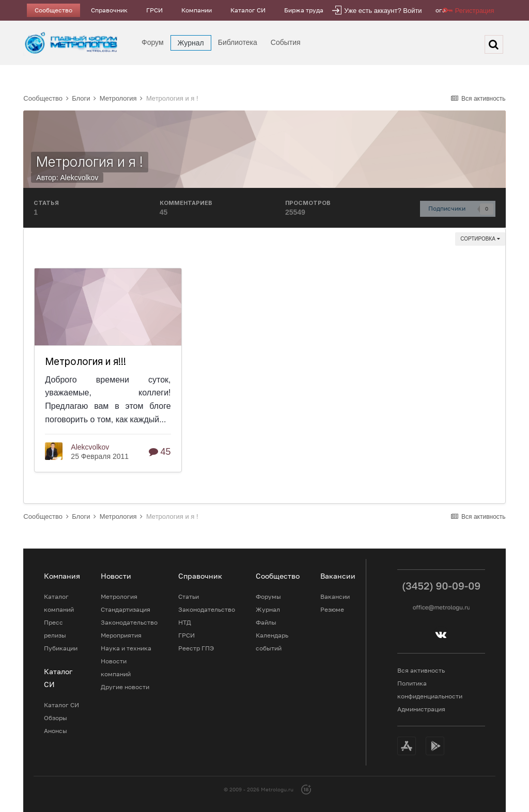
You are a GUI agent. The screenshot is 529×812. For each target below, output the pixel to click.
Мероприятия (121, 635)
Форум (153, 42)
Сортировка (480, 239)
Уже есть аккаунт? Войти (383, 11)
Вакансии (335, 596)
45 (160, 452)
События (286, 42)
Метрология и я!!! (85, 362)
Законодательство (129, 622)
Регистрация (475, 11)
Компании (197, 10)
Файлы (266, 622)
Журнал (191, 43)
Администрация (421, 709)
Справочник (109, 10)
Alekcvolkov (79, 178)
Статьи (189, 596)
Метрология (119, 596)
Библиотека (238, 42)
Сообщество (53, 10)
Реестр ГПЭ (196, 648)
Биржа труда (304, 10)
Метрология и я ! (90, 162)
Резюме (332, 609)
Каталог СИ (248, 10)
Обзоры (56, 718)
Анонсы (56, 731)
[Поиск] (494, 44)
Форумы (268, 596)
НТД (185, 622)
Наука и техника (126, 648)
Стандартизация (126, 609)
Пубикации (61, 648)
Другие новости (125, 687)
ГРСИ (154, 10)
